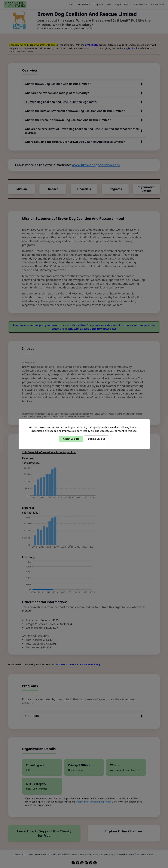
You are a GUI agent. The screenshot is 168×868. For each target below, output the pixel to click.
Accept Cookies (71, 439)
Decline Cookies (96, 439)
